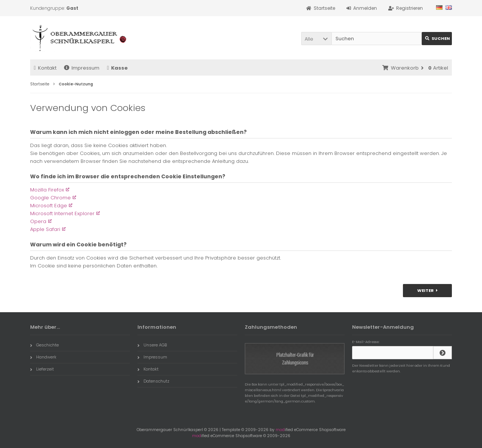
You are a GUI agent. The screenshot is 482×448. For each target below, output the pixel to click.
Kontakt (45, 68)
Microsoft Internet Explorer (62, 213)
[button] (316, 39)
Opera (38, 221)
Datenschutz (153, 381)
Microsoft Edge (49, 206)
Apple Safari (45, 229)
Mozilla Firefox (47, 190)
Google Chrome (50, 198)
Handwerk (43, 357)
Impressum (82, 68)
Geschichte (44, 345)
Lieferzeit (42, 369)
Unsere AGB (152, 345)
